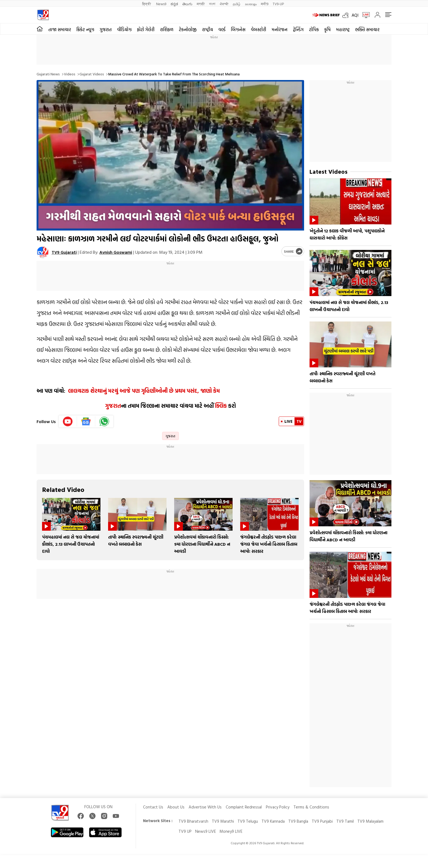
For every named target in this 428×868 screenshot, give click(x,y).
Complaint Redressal (244, 807)
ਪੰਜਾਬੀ (224, 4)
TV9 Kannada (273, 821)
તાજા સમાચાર (60, 29)
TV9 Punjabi (322, 821)
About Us (176, 807)
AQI (355, 15)
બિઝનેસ (238, 29)
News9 (161, 4)
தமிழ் (237, 4)
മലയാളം (251, 4)
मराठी (201, 4)
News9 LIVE (206, 831)
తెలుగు (187, 4)
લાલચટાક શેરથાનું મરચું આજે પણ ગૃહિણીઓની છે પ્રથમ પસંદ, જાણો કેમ (143, 391)
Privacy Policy (278, 807)
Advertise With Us (205, 807)
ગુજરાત (106, 29)
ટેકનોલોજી (188, 29)
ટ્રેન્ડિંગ (298, 29)
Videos (70, 74)
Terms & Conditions (311, 807)
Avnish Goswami (116, 252)
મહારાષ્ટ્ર (343, 29)
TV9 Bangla (298, 821)
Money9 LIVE (231, 831)
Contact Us (153, 807)
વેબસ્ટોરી (258, 29)
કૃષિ (327, 29)
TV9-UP (278, 4)
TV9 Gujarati (64, 252)
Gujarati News (48, 74)
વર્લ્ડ (222, 29)
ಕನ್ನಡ (174, 4)
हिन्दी (147, 4)
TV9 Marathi (223, 821)
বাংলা (212, 4)
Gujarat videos (92, 74)
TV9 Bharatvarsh (193, 821)
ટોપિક (314, 29)
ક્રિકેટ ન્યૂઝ (85, 29)
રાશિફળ (167, 29)
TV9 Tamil (345, 821)
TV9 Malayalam (370, 821)
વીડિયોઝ (124, 29)
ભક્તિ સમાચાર (367, 29)
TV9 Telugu (248, 821)
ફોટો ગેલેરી (146, 29)
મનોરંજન (280, 29)
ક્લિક (220, 406)
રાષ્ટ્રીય (207, 29)
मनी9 (265, 4)
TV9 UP (185, 831)
